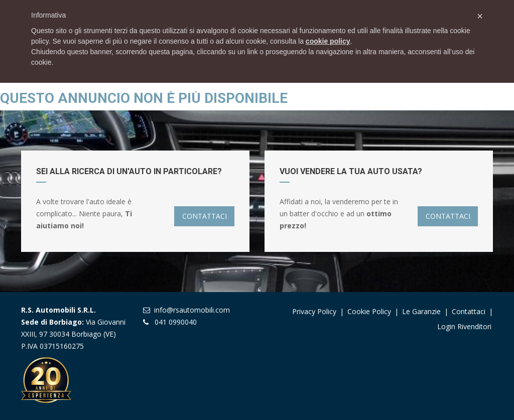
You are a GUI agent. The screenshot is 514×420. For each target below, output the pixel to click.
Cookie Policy (369, 311)
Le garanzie (422, 311)
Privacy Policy (314, 311)
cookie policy (328, 41)
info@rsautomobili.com (192, 310)
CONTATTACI (205, 216)
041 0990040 (176, 322)
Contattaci (469, 311)
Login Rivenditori (464, 326)
